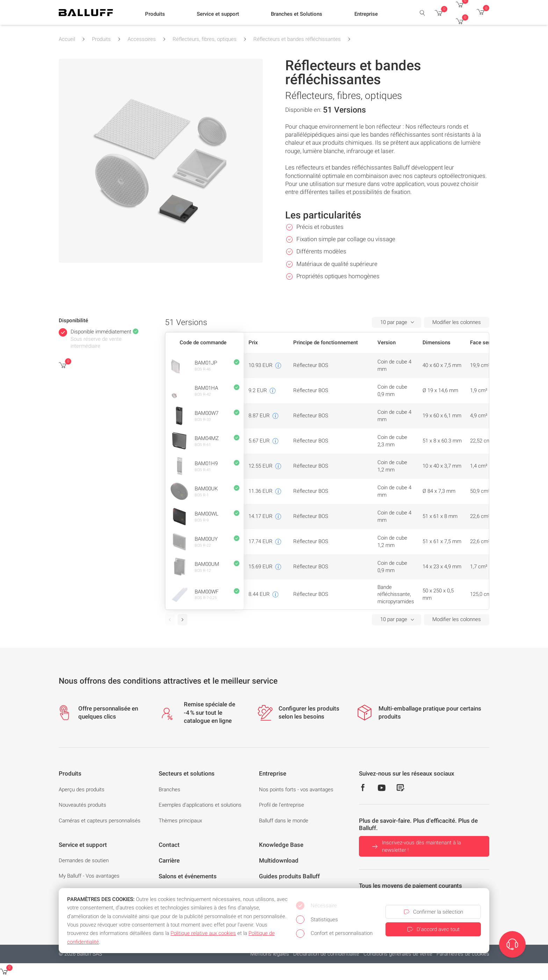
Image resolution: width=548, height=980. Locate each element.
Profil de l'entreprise (282, 805)
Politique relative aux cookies (203, 933)
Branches (170, 790)
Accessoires (142, 39)
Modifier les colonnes (457, 322)
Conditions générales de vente (398, 954)
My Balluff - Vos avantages (89, 876)
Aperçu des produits (82, 790)
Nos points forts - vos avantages (296, 790)
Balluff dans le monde (284, 821)
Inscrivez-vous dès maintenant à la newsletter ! (416, 846)
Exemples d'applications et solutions (200, 805)
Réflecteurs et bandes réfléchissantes (297, 39)
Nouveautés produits (82, 805)
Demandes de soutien (84, 860)
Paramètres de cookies (463, 954)
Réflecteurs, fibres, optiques (205, 39)
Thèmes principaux (180, 821)
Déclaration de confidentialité (326, 954)
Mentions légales (270, 954)
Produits (101, 39)
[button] (155, 14)
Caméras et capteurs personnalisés (100, 821)
